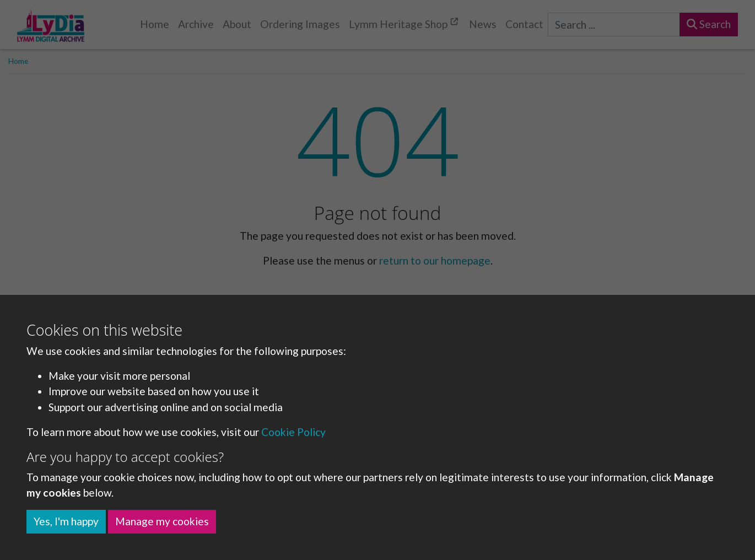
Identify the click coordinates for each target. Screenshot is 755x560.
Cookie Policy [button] (293, 432)
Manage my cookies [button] (162, 521)
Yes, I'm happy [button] (66, 521)
